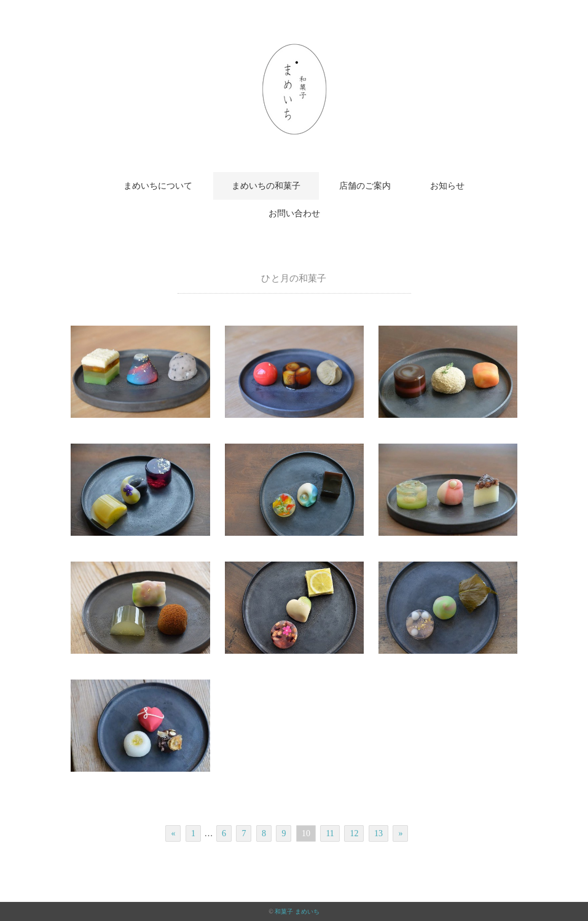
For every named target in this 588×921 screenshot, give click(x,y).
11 (330, 833)
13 (378, 833)
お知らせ (447, 186)
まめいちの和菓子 (266, 186)
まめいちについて (158, 186)
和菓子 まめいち (297, 911)
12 (354, 833)
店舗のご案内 (365, 186)
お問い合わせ (294, 214)
